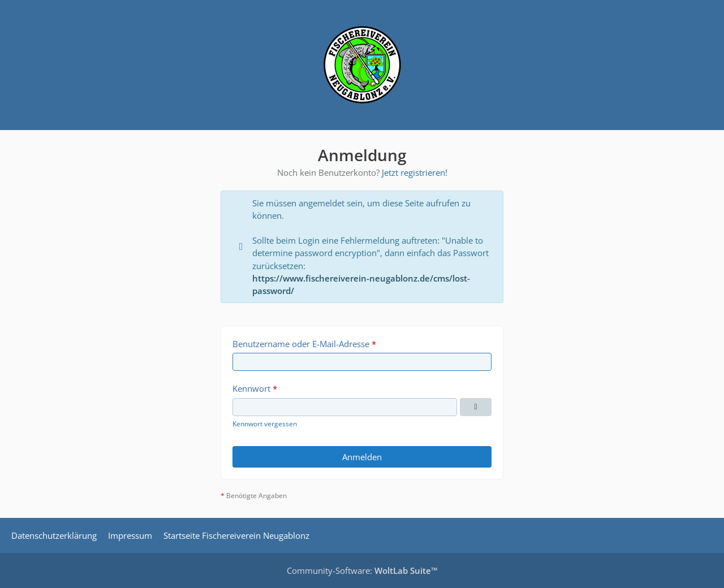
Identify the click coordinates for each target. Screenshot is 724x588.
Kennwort (251, 388)
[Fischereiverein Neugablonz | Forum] (362, 65)
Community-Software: (362, 570)
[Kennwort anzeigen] (476, 407)
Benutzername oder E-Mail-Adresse (301, 344)
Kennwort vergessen (265, 424)
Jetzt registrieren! (415, 172)
